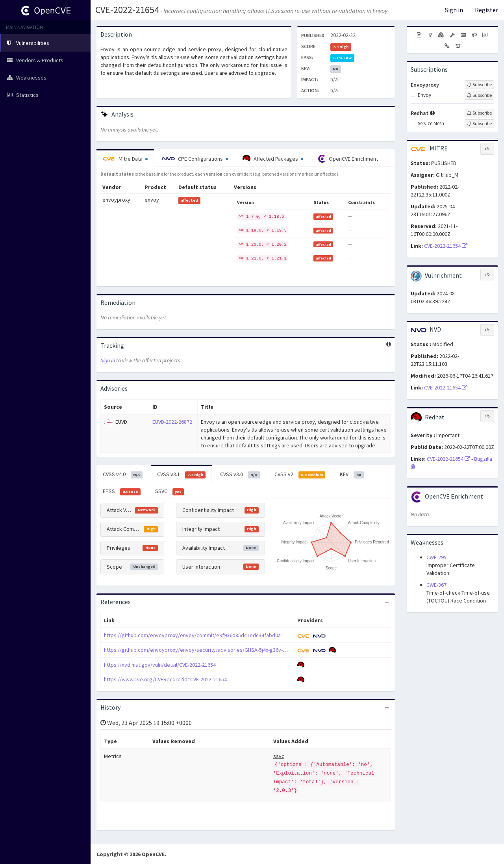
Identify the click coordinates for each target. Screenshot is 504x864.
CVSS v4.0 (123, 475)
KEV (352, 475)
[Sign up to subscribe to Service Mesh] (479, 124)
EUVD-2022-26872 (172, 422)
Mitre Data (125, 159)
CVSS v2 (300, 475)
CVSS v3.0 (240, 475)
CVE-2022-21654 (127, 10)
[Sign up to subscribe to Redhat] (479, 113)
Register (486, 10)
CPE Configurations (195, 159)
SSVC (170, 491)
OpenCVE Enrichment (348, 159)
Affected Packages (273, 159)
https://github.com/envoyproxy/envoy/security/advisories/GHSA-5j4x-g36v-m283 (200, 650)
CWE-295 (436, 557)
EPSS (122, 491)
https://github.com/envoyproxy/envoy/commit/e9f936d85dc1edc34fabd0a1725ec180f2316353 (216, 635)
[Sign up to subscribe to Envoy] (479, 95)
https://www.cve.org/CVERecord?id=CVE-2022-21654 (165, 679)
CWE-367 (436, 585)
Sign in (454, 10)
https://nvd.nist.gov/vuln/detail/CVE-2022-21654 (160, 665)
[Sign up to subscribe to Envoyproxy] (479, 85)
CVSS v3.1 (182, 475)
